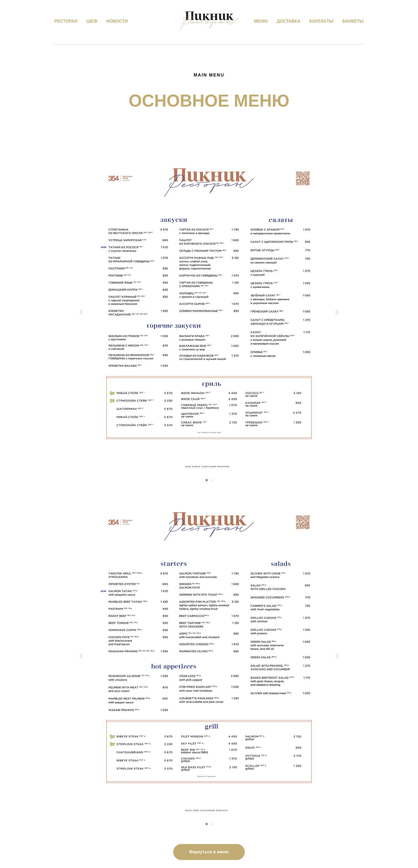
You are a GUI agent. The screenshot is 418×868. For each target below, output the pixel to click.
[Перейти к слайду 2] (211, 480)
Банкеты (353, 21)
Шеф (92, 21)
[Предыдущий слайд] (81, 312)
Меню (261, 21)
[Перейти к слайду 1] (207, 480)
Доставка (288, 21)
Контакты (321, 21)
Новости (117, 21)
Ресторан (66, 21)
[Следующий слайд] (337, 312)
